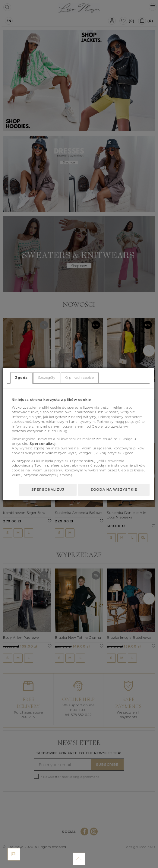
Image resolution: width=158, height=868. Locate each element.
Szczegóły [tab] (47, 378)
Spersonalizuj (48, 489)
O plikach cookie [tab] (80, 378)
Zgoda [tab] (21, 378)
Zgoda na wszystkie (114, 489)
